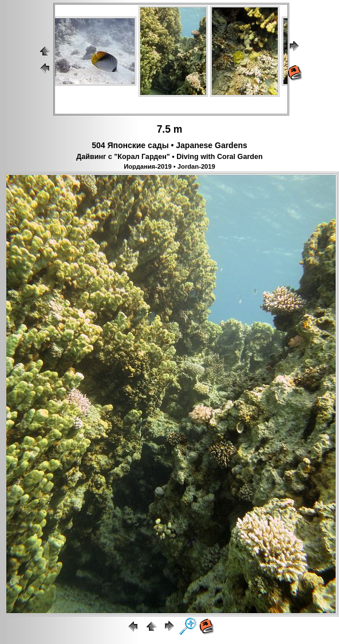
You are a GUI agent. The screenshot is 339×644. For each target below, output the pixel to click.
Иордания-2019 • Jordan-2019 (169, 166)
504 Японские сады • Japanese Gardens (169, 145)
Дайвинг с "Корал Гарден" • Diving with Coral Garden (169, 157)
